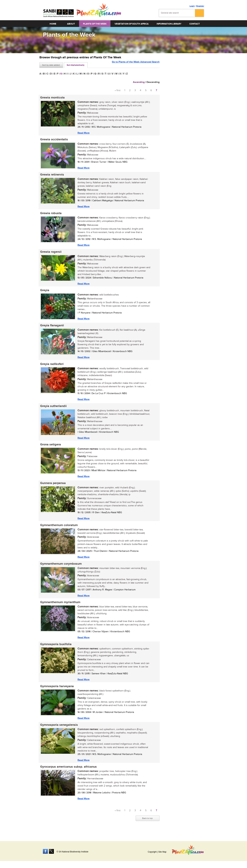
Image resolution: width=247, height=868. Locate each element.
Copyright (152, 852)
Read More (83, 133)
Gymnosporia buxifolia (55, 650)
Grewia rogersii (50, 253)
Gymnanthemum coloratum (58, 529)
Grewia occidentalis (53, 140)
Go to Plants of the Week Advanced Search (136, 65)
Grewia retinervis (51, 176)
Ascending (139, 82)
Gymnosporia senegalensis (58, 731)
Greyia (44, 292)
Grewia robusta (50, 214)
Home (53, 24)
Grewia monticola (52, 98)
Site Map (162, 852)
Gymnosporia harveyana (56, 692)
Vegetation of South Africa (132, 24)
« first (118, 90)
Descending (153, 82)
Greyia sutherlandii (53, 409)
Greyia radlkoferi (51, 367)
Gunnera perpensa (52, 487)
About (71, 24)
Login (192, 6)
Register (200, 6)
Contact (195, 24)
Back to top (147, 825)
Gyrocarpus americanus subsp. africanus (68, 773)
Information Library (169, 24)
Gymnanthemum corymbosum (60, 568)
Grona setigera (50, 448)
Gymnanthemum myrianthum (60, 607)
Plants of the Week (95, 24)
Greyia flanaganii (51, 328)
